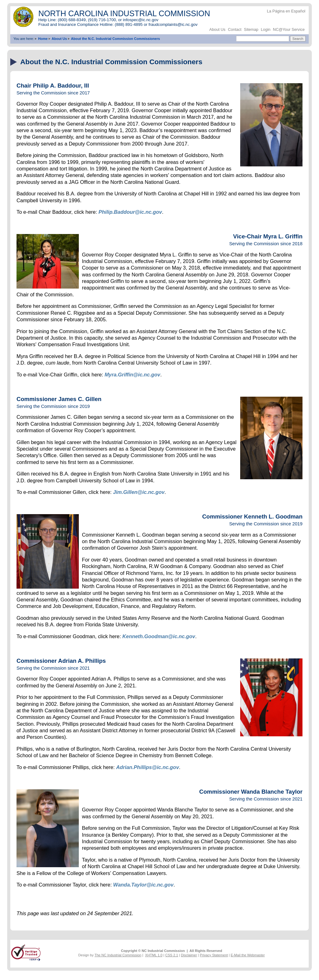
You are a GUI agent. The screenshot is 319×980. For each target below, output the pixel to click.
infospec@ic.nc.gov (141, 20)
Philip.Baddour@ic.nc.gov (130, 212)
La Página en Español (286, 11)
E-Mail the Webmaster (248, 955)
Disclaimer (189, 955)
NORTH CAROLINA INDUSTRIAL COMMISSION (124, 13)
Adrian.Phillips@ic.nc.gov (148, 767)
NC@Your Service (289, 30)
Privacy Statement (214, 955)
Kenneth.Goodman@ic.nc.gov (159, 636)
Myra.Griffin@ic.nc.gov (133, 375)
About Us (217, 30)
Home (43, 39)
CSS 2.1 (171, 955)
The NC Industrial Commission (118, 955)
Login (266, 30)
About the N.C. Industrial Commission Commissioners (116, 39)
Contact (235, 30)
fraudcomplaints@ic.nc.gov (173, 24)
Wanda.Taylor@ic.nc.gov (143, 885)
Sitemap (251, 30)
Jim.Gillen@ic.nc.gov (139, 492)
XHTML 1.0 (154, 955)
